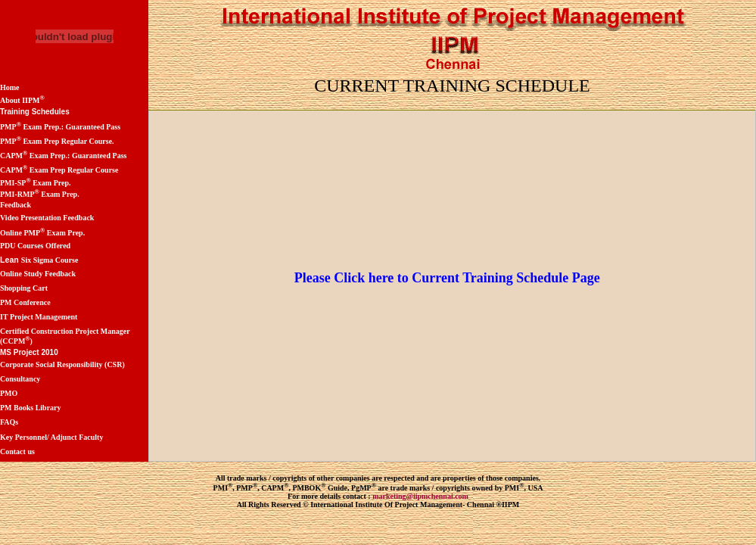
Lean (11, 260)
